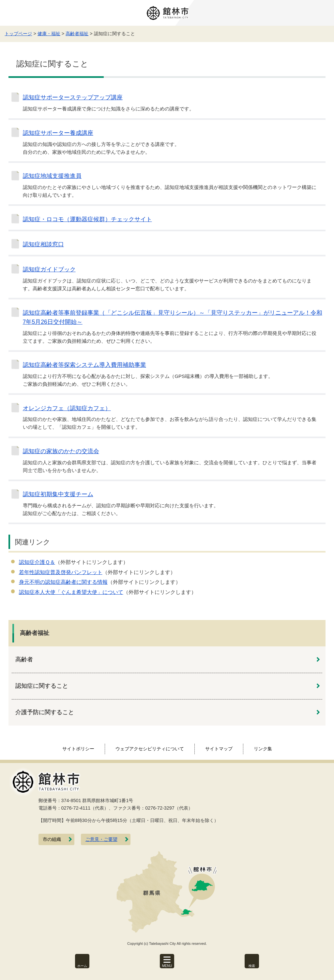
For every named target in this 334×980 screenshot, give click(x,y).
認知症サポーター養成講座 (58, 133)
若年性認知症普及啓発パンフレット (61, 572)
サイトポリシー (78, 749)
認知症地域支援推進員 (52, 176)
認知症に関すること (42, 686)
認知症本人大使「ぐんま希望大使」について (71, 592)
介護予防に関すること (45, 712)
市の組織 (52, 839)
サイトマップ (219, 749)
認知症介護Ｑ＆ (37, 562)
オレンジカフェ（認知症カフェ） (67, 408)
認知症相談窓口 (43, 244)
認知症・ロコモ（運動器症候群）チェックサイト (87, 219)
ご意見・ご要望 (101, 839)
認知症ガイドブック (49, 269)
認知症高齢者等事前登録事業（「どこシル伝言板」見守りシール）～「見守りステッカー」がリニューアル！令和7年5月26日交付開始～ (173, 317)
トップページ (18, 34)
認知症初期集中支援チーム (58, 494)
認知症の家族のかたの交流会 (61, 451)
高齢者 (24, 659)
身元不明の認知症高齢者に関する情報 (63, 582)
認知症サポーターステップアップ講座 (73, 97)
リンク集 (263, 749)
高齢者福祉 (77, 34)
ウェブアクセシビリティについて (150, 749)
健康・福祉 (49, 34)
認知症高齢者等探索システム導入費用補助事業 (84, 365)
